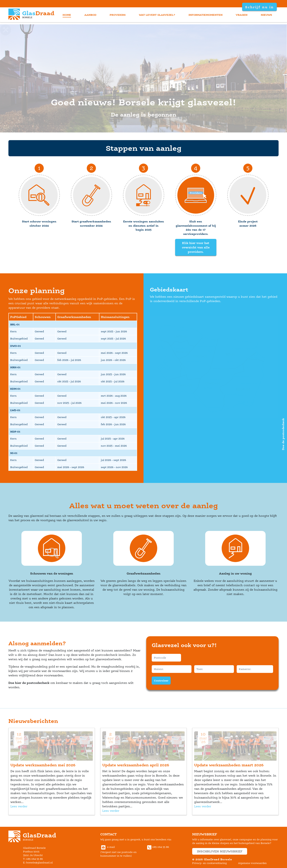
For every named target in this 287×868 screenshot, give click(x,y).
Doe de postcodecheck (283, 434)
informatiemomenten (206, 15)
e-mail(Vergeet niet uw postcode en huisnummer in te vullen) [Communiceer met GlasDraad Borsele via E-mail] (118, 851)
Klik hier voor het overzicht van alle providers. (196, 247)
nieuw (266, 15)
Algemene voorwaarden (252, 863)
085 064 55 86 (158, 847)
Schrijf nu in (259, 7)
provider (118, 15)
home (67, 15)
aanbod (90, 15)
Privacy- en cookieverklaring (209, 863)
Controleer (161, 680)
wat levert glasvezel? (157, 15)
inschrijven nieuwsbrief (220, 851)
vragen (242, 15)
